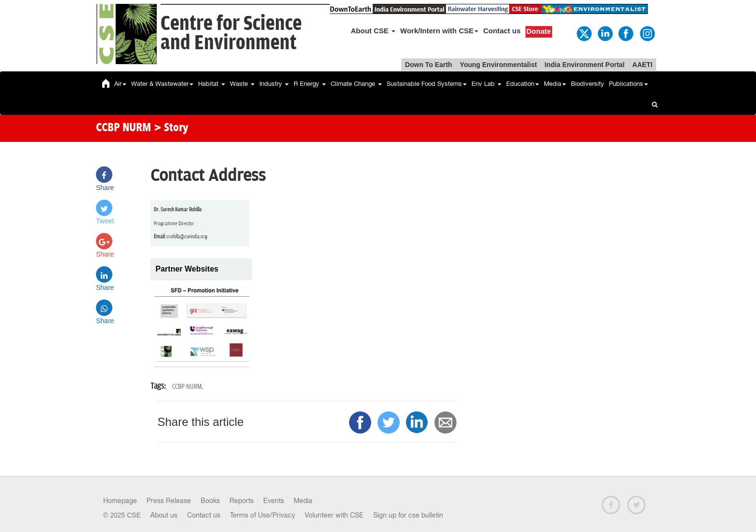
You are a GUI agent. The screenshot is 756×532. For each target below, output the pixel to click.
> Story (171, 128)
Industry (274, 84)
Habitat (212, 84)
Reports (242, 501)
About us (164, 515)
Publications (628, 84)
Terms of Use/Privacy (263, 515)
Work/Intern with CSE (439, 31)
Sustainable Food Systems (427, 84)
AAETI (642, 65)
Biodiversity (587, 84)
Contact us (502, 31)
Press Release (169, 501)
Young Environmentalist (499, 65)
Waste (242, 84)
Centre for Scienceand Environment (231, 34)
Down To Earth (429, 65)
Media (555, 84)
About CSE (373, 31)
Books (210, 501)
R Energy (310, 84)
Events (274, 501)
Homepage (120, 501)
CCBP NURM (124, 128)
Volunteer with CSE (334, 515)
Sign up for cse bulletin (408, 515)
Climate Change (356, 84)
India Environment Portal (585, 65)
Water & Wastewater (162, 84)
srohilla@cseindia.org (187, 237)
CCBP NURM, (188, 387)
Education (523, 84)
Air (120, 84)
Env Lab (486, 84)
